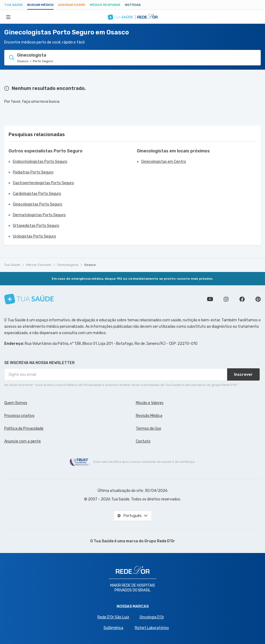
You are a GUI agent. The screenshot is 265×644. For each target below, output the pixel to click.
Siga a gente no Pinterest (258, 299)
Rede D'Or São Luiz (113, 617)
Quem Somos (16, 403)
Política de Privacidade (24, 428)
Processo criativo (19, 416)
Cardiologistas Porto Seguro (37, 194)
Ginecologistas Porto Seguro (37, 204)
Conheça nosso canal (210, 299)
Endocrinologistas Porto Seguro (40, 162)
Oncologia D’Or (152, 617)
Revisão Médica (149, 416)
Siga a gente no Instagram (226, 299)
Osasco (90, 265)
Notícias (133, 5)
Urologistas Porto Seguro (34, 236)
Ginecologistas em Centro (164, 162)
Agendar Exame (72, 5)
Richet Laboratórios (152, 628)
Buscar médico (40, 5)
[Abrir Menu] (8, 17)
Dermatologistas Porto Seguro (39, 215)
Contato (143, 441)
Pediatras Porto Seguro (33, 172)
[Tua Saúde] (29, 299)
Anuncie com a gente (23, 441)
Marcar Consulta (39, 265)
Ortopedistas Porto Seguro (36, 226)
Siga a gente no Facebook (242, 299)
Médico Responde (105, 5)
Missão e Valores (150, 403)
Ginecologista (68, 265)
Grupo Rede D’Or (160, 541)
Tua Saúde (14, 5)
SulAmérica (113, 628)
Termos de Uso (149, 428)
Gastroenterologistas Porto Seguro (43, 183)
